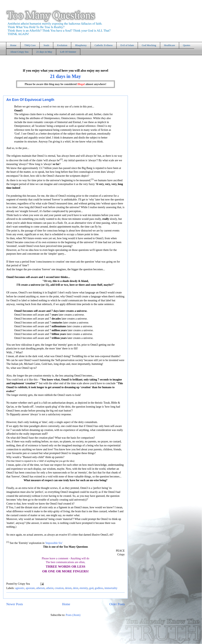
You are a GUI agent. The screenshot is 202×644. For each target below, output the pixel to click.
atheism (40, 588)
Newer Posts (15, 604)
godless (99, 588)
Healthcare (169, 45)
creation (59, 588)
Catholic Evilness (103, 45)
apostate (30, 588)
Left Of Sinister (68, 52)
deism (68, 588)
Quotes (187, 45)
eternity (84, 588)
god (91, 588)
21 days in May (44, 52)
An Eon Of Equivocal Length (30, 100)
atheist (50, 588)
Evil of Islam (127, 45)
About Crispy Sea (19, 52)
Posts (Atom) (73, 615)
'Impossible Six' (54, 543)
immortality (111, 588)
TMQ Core (30, 45)
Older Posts (117, 604)
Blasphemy (81, 45)
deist (76, 588)
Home (13, 45)
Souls (46, 45)
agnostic (20, 588)
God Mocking (149, 45)
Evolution (62, 45)
